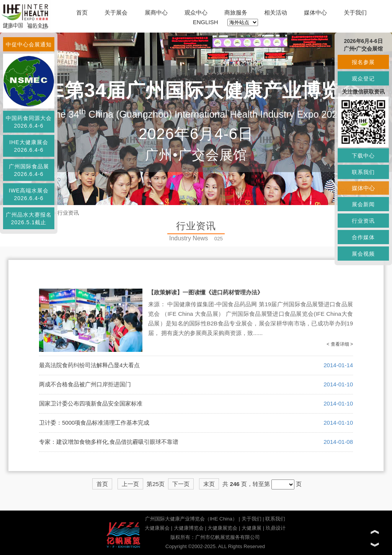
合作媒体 (363, 237)
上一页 (130, 484)
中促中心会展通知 (29, 44)
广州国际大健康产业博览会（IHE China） (191, 519)
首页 (82, 12)
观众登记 (363, 79)
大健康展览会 (222, 528)
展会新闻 (363, 204)
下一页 (181, 484)
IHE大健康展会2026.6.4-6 (29, 146)
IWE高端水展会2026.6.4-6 (29, 194)
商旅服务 (236, 12)
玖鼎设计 (276, 528)
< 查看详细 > (340, 344)
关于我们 (355, 12)
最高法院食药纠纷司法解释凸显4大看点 (89, 365)
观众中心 (196, 12)
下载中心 (363, 156)
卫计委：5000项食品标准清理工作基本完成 (94, 423)
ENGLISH (206, 22)
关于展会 (116, 12)
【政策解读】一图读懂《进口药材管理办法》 (206, 292)
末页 (209, 484)
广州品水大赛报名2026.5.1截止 (29, 218)
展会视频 (363, 254)
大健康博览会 (189, 528)
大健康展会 (157, 528)
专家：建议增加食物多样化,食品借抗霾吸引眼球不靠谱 (109, 442)
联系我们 (275, 519)
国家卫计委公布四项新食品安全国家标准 (91, 403)
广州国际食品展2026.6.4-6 (29, 170)
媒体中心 (315, 12)
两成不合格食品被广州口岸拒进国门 (85, 384)
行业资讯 (68, 213)
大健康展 (252, 528)
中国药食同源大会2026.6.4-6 (29, 122)
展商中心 (156, 12)
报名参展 (363, 62)
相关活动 (276, 12)
